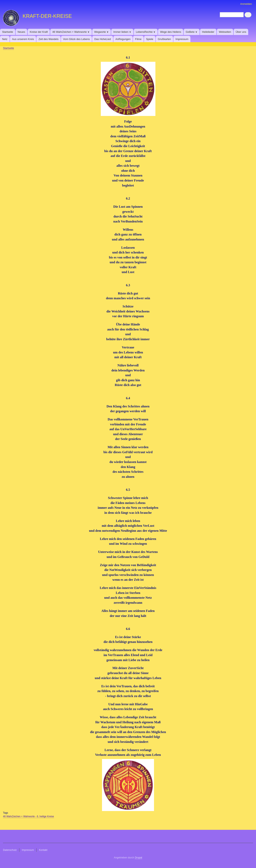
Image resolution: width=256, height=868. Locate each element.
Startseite (7, 32)
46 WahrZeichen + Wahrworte (70, 33)
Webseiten (225, 32)
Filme (138, 39)
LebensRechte (145, 33)
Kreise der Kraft (39, 32)
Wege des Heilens (171, 32)
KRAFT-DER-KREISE (47, 16)
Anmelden (246, 4)
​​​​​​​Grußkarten (164, 39)
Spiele (150, 39)
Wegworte (101, 33)
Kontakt (43, 850)
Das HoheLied (103, 39)
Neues (21, 32)
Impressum (182, 39)
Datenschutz (10, 850)
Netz (5, 39)
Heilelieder (208, 32)
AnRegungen (123, 39)
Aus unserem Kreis (23, 39)
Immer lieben (121, 33)
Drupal (138, 858)
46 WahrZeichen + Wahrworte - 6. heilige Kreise (28, 816)
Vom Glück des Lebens (76, 39)
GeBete (191, 33)
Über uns (241, 32)
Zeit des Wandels (49, 39)
